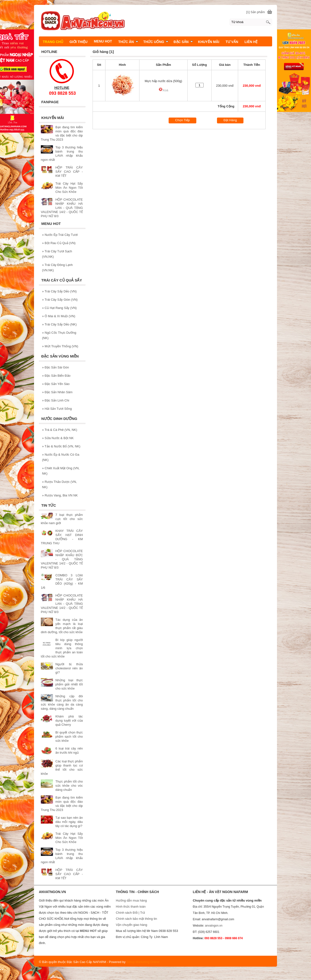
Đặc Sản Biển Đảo (56, 376)
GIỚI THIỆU (78, 42)
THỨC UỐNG (156, 42)
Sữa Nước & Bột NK (58, 438)
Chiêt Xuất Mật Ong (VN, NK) (61, 471)
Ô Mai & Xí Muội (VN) (59, 316)
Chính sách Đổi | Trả (131, 913)
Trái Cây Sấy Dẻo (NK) (59, 324)
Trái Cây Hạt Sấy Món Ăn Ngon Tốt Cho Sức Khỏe (69, 188)
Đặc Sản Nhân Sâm (57, 392)
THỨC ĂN (128, 42)
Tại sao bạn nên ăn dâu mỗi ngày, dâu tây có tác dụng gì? (69, 822)
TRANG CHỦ (53, 42)
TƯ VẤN (232, 42)
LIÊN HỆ (251, 42)
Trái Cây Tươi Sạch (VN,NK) (57, 254)
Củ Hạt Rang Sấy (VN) (59, 308)
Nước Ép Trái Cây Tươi (60, 235)
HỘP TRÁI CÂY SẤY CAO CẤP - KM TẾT (69, 172)
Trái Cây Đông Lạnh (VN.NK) (57, 268)
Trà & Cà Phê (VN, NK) (60, 430)
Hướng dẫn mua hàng (131, 900)
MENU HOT (103, 41)
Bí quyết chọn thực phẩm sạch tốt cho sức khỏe (69, 737)
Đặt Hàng (230, 120)
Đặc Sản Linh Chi (56, 400)
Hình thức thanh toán (131, 907)
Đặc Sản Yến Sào (56, 384)
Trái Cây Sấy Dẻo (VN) (59, 291)
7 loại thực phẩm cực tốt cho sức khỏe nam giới (62, 519)
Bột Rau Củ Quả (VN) (59, 243)
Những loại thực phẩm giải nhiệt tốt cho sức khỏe (69, 684)
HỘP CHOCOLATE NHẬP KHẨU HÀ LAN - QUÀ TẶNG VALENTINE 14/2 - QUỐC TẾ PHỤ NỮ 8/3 (62, 208)
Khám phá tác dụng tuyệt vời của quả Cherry (69, 720)
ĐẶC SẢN (183, 42)
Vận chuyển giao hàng (132, 925)
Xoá (163, 90)
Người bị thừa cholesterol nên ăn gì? (69, 668)
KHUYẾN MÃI (209, 42)
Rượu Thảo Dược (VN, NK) (59, 484)
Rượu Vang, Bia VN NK (60, 495)
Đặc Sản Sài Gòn (56, 367)
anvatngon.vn (214, 926)
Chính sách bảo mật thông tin (136, 919)
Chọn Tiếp (182, 120)
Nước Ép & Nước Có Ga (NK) (61, 457)
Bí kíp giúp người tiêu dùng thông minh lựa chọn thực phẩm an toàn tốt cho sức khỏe (62, 648)
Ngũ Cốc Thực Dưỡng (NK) (59, 335)
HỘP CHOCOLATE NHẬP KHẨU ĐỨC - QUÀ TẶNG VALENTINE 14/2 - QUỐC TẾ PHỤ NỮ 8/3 (62, 559)
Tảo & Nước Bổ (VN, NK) (61, 446)
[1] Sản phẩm (255, 12)
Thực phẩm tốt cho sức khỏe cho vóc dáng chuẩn (69, 786)
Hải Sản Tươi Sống (57, 409)
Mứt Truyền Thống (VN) (60, 346)
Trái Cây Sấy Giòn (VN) (60, 300)
